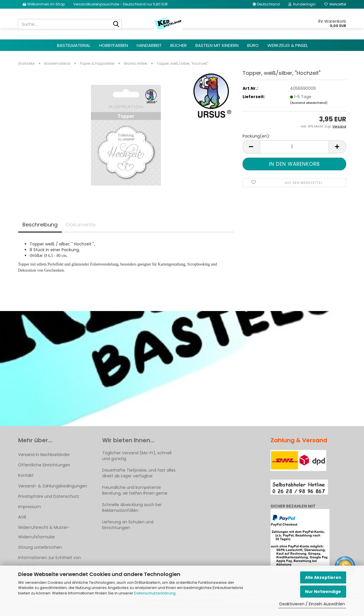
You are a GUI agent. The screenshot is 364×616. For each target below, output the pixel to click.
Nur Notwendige (323, 592)
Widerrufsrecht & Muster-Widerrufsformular (44, 532)
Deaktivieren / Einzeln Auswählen (312, 604)
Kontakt (26, 475)
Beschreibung (40, 225)
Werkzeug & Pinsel (288, 45)
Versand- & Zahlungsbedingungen (53, 486)
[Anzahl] (294, 147)
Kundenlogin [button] (302, 4)
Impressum (29, 507)
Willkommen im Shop (44, 4)
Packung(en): (256, 136)
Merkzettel (335, 4)
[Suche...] (116, 24)
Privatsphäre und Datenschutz (49, 496)
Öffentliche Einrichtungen (44, 465)
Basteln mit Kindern (217, 45)
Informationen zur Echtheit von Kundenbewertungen (49, 562)
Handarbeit (149, 45)
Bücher (179, 45)
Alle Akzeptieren (323, 577)
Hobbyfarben (114, 45)
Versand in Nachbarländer (44, 455)
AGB (22, 517)
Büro (253, 45)
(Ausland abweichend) (309, 103)
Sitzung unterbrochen (40, 547)
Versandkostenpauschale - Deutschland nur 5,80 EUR (121, 4)
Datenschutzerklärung (155, 593)
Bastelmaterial (74, 45)
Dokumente (81, 225)
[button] (266, 4)
